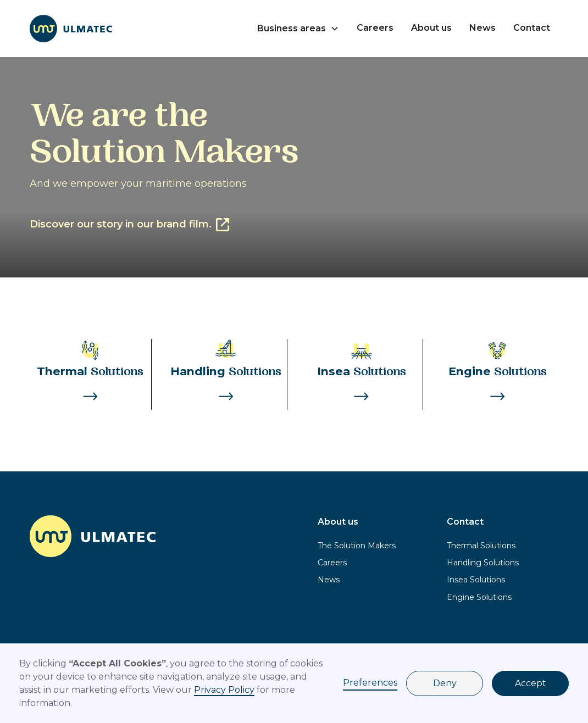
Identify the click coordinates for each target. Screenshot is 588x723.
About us (431, 28)
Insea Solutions (476, 580)
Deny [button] (445, 683)
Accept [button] (531, 683)
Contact (532, 28)
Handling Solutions (483, 563)
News (482, 28)
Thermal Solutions (481, 546)
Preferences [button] (370, 683)
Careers (375, 28)
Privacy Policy (224, 690)
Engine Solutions (479, 597)
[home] (71, 29)
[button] (298, 29)
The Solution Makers (357, 546)
